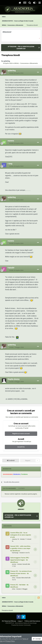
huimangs (15, 553)
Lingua (20, 621)
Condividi (11, 461)
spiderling (7, 61)
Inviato (16, 73)
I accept (37, 639)
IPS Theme (5, 621)
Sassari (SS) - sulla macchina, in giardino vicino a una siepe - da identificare (21, 548)
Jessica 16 (15, 539)
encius (14, 564)
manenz (11, 141)
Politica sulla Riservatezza (32, 621)
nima (14, 578)
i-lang (10, 164)
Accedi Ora (21, 447)
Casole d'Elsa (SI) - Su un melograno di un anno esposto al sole (21, 535)
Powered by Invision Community (21, 625)
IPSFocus (13, 621)
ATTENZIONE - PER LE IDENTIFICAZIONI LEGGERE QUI (21, 48)
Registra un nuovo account (21, 434)
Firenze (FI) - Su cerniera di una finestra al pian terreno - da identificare (21, 573)
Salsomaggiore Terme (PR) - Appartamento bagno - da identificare (20, 560)
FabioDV (11, 268)
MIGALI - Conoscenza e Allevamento (26, 63)
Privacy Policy (10, 641)
